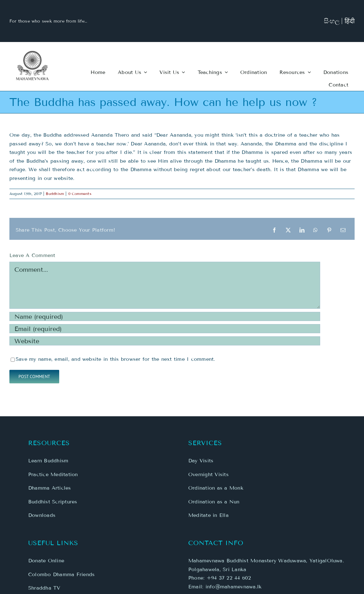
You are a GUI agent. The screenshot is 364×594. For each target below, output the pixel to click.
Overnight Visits (208, 474)
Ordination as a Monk (216, 488)
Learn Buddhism (48, 461)
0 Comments (80, 194)
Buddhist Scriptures (53, 502)
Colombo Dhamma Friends (61, 574)
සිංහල (332, 21)
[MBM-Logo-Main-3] (32, 53)
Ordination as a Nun (214, 502)
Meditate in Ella (208, 515)
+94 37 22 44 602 (229, 578)
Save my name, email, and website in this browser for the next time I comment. (115, 359)
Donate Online (46, 561)
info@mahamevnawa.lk (234, 587)
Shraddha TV (44, 588)
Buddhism (55, 194)
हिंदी (350, 21)
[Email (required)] (165, 329)
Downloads (42, 515)
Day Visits (201, 461)
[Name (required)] (165, 316)
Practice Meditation (53, 474)
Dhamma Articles (50, 488)
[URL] (165, 341)
